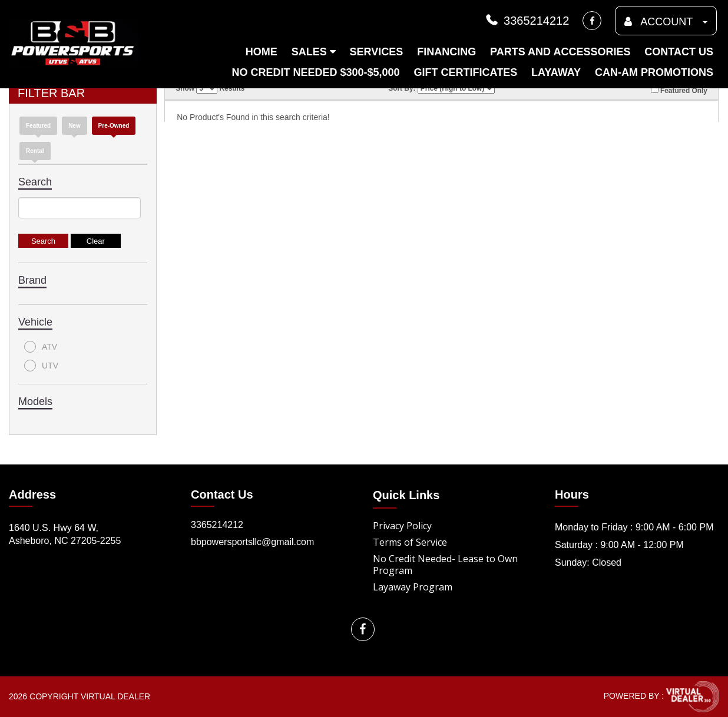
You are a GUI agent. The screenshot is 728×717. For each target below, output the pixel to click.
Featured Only (679, 90)
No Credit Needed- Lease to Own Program (445, 565)
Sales (314, 52)
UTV (41, 366)
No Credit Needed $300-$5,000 (315, 72)
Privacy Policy (402, 526)
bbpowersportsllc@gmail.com (252, 542)
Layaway (556, 72)
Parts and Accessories (560, 52)
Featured (38, 126)
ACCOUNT (666, 22)
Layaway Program (413, 587)
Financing (446, 52)
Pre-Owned (114, 126)
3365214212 (526, 21)
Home (262, 52)
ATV (41, 347)
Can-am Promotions (654, 72)
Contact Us (679, 52)
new (75, 126)
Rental (35, 151)
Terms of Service (410, 542)
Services (377, 52)
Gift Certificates (465, 72)
